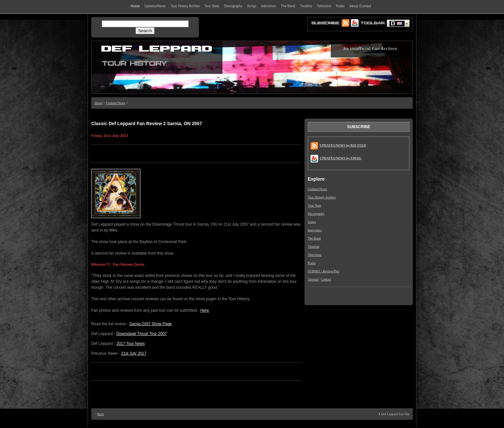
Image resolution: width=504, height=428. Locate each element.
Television (315, 255)
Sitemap (313, 279)
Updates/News (115, 103)
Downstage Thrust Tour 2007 (142, 334)
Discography (316, 214)
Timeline (314, 247)
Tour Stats (315, 205)
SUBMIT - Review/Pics (324, 271)
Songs (312, 222)
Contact (326, 279)
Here (205, 310)
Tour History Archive (322, 197)
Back (101, 414)
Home (98, 103)
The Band (314, 238)
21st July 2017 (134, 353)
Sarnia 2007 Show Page (150, 324)
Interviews (315, 230)
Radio (312, 263)
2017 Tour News (131, 344)
